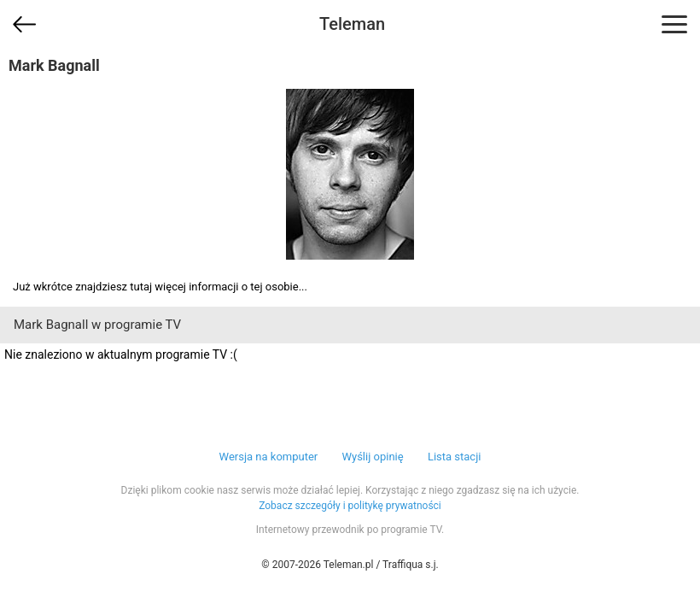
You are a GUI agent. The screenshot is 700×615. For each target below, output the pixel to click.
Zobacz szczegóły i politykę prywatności (350, 506)
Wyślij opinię (372, 457)
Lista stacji (455, 457)
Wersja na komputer (269, 457)
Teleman (352, 24)
